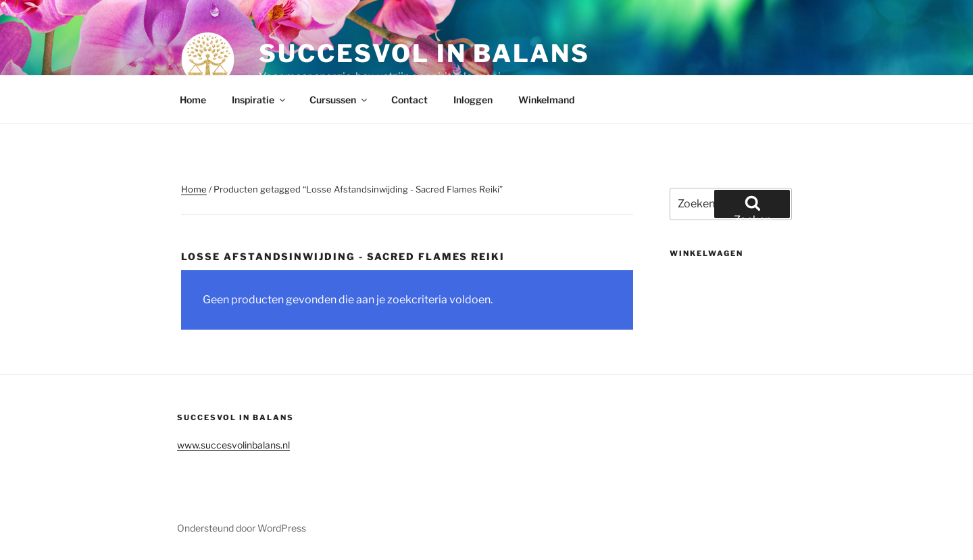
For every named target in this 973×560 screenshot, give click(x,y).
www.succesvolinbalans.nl (233, 445)
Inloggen (473, 100)
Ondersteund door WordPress (242, 528)
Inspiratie (259, 100)
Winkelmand (546, 100)
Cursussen (339, 100)
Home (193, 100)
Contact (409, 100)
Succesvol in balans (424, 53)
